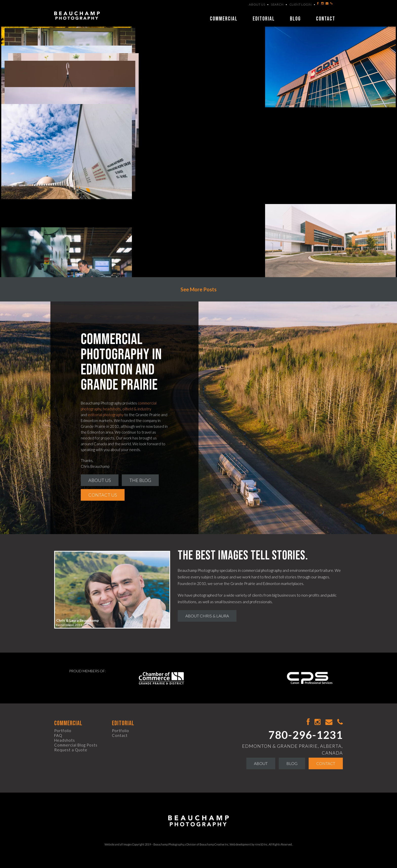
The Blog (140, 480)
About (261, 763)
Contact (326, 19)
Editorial (264, 19)
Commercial (224, 19)
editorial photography (106, 415)
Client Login (301, 9)
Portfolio (63, 731)
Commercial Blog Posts (76, 745)
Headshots (65, 740)
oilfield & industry (137, 409)
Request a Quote (71, 750)
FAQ (58, 735)
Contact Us (103, 495)
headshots (112, 409)
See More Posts (198, 289)
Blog (295, 19)
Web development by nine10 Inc (249, 844)
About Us (257, 9)
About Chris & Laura (207, 616)
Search (277, 9)
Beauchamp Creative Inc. (214, 844)
